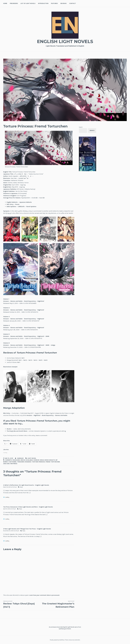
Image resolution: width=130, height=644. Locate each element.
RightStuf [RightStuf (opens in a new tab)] (37, 415)
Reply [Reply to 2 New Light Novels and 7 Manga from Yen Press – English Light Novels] (24, 531)
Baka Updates (11, 206)
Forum (17, 204)
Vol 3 (30, 360)
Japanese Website (26, 202)
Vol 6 (46, 360)
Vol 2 (25, 360)
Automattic (77, 640)
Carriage (20, 458)
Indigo (53, 345)
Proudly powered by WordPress (57, 640)
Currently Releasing (13, 460)
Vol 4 (35, 360)
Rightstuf (41, 319)
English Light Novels (65, 41)
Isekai (42, 460)
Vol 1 (23, 358)
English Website (12, 202)
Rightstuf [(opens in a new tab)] (41, 310)
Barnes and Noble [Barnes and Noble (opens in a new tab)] (61, 415)
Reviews (64, 3)
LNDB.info (21, 206)
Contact (73, 3)
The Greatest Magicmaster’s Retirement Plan (56, 604)
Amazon (6, 319)
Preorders (14, 3)
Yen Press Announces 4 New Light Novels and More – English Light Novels (28, 507)
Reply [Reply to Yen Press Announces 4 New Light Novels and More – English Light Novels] (20, 509)
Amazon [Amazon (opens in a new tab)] (29, 415)
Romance (28, 462)
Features (54, 3)
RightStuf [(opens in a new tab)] (41, 301)
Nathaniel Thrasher (17, 462)
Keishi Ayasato (50, 460)
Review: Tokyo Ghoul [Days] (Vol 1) (21, 604)
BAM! (47, 336)
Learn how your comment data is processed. (44, 595)
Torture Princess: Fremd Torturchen (46, 462)
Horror (36, 460)
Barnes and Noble (17, 301)
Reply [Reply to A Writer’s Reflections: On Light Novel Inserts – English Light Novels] (21, 487)
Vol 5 (40, 360)
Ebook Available (27, 460)
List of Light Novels (28, 3)
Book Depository (30, 301)
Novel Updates (31, 206)
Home (5, 3)
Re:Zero (9, 429)
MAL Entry (10, 204)
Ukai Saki (6, 464)
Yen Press (14, 464)
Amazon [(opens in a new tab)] (6, 301)
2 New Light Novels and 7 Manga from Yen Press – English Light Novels (27, 529)
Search (81, 127)
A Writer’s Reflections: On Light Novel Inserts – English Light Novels (26, 485)
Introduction (43, 3)
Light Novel (32, 458)
